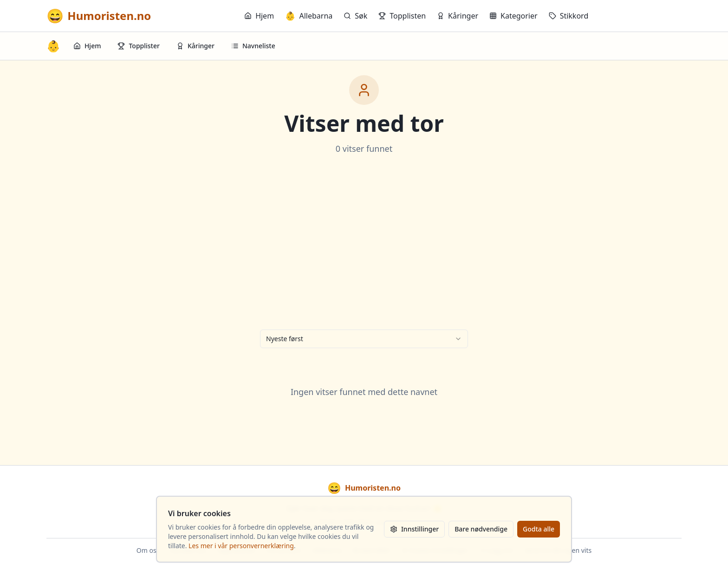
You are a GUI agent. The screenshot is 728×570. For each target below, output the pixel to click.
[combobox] (364, 339)
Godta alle (539, 529)
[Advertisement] (364, 242)
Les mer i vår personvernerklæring (241, 546)
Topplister (139, 46)
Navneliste (253, 46)
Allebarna (309, 16)
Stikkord (569, 16)
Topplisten (402, 16)
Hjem (259, 16)
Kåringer (458, 16)
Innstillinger (414, 529)
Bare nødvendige (481, 529)
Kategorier (513, 16)
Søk (355, 16)
